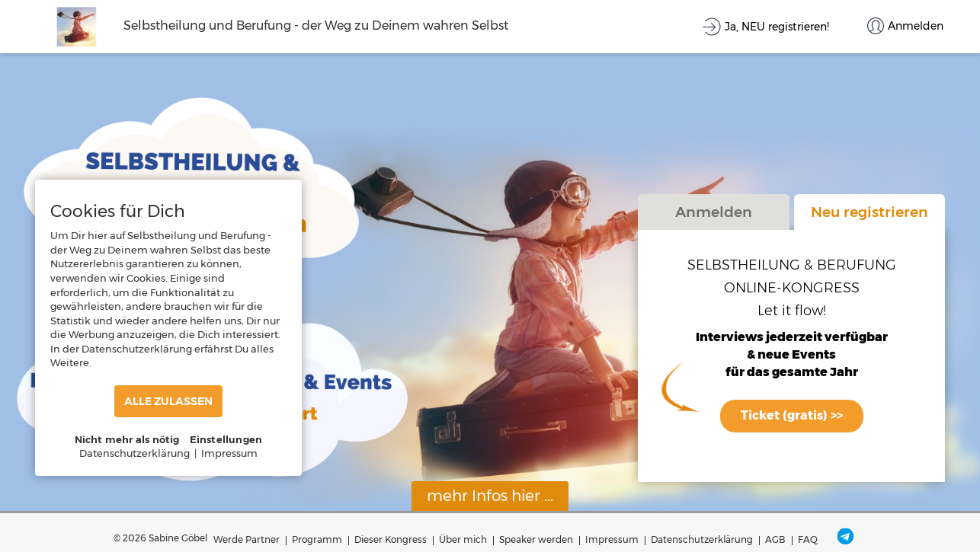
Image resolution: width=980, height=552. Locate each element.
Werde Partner (247, 539)
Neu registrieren (870, 212)
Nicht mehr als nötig (127, 439)
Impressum (612, 539)
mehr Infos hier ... (490, 496)
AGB (775, 539)
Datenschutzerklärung (702, 539)
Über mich (463, 539)
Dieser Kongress (391, 539)
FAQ (808, 539)
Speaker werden (536, 539)
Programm (317, 539)
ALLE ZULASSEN (168, 401)
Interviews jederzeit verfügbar (792, 338)
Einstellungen (226, 439)
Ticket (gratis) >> (792, 415)
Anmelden (714, 212)
